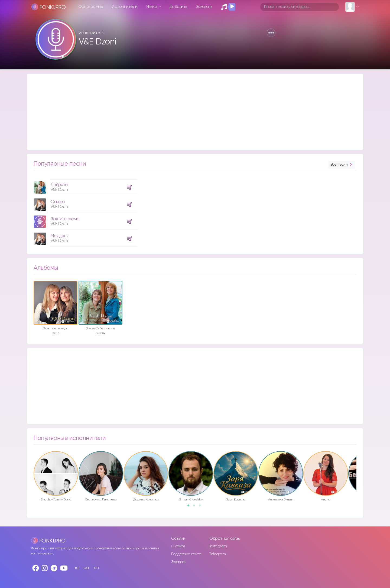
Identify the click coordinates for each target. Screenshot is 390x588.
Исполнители (125, 7)
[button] (271, 33)
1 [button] (190, 507)
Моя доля (59, 236)
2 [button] (196, 507)
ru (77, 568)
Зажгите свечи (65, 219)
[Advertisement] (190, 112)
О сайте (178, 546)
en (96, 568)
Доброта (59, 185)
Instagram (218, 546)
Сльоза (58, 202)
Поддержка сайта (186, 554)
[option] (85, 211)
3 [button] (201, 507)
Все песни (342, 165)
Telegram (217, 554)
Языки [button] (152, 7)
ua (86, 568)
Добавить (178, 7)
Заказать (204, 7)
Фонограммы (91, 7)
